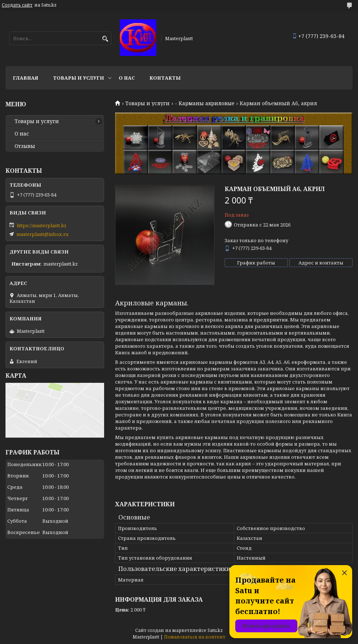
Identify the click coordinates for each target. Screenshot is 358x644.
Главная (26, 78)
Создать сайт (17, 5)
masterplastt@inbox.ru (42, 234)
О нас (127, 78)
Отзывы (25, 146)
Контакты (165, 78)
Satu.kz (215, 630)
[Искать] (105, 39)
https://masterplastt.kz (42, 225)
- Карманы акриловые (205, 103)
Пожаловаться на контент (195, 637)
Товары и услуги (79, 78)
